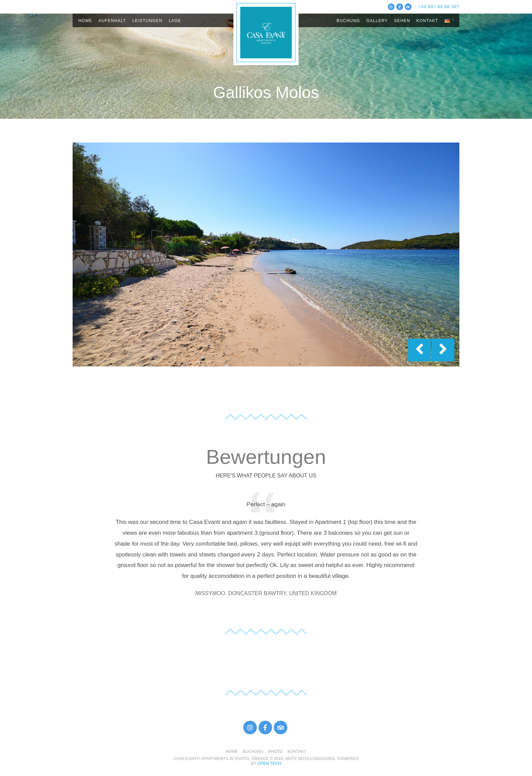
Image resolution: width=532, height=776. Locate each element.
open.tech (269, 763)
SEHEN (402, 21)
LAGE (175, 21)
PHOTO (275, 752)
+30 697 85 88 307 (439, 7)
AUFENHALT (112, 21)
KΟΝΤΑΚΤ (427, 21)
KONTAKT (297, 752)
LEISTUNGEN (147, 21)
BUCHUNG (348, 21)
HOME (85, 21)
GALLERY (377, 21)
